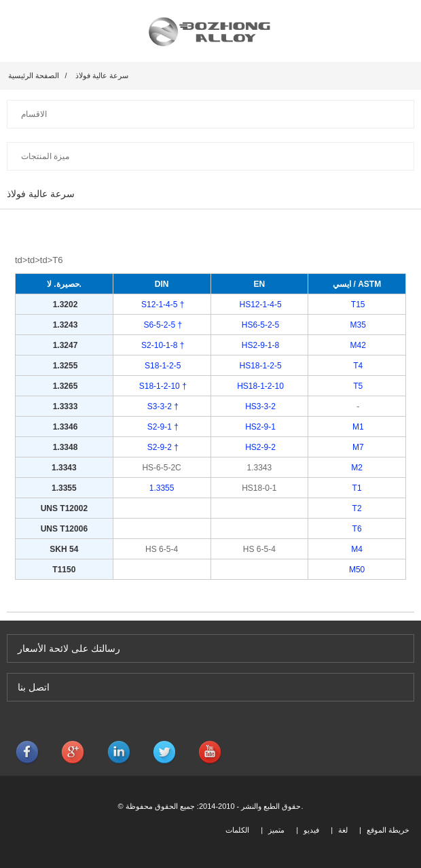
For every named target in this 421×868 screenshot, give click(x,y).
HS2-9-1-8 (260, 345)
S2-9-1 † (163, 427)
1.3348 (66, 447)
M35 (357, 325)
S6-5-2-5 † (162, 325)
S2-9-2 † (163, 447)
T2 (357, 508)
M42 (357, 345)
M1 (358, 427)
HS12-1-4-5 (259, 305)
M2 (357, 468)
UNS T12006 (64, 529)
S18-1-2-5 (162, 366)
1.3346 (66, 427)
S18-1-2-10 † (161, 386)
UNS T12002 (64, 508)
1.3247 (64, 345)
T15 (357, 305)
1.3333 (66, 406)
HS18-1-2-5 (259, 366)
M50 (357, 570)
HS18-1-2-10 (259, 386)
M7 (358, 447)
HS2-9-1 (260, 427)
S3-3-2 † (163, 406)
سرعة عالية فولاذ (102, 75)
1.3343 (64, 468)
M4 (357, 549)
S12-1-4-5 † (162, 305)
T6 (357, 529)
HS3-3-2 (260, 406)
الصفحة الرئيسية (34, 75)
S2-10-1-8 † (162, 345)
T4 (357, 366)
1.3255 (64, 366)
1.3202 (64, 305)
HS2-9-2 (260, 447)
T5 (357, 386)
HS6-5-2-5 (260, 325)
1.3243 (64, 325)
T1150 (64, 570)
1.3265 (64, 386)
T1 (357, 488)
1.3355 (64, 488)
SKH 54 (64, 549)
